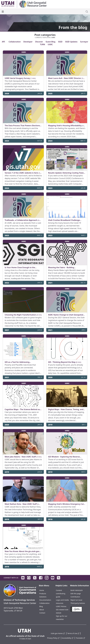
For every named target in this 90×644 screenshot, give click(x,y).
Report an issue (76, 600)
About (42, 610)
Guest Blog (50, 42)
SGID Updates (71, 42)
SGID (60, 42)
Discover (39, 42)
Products (43, 594)
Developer (28, 42)
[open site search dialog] (87, 12)
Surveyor (84, 42)
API (3, 42)
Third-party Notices (78, 603)
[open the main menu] (3, 12)
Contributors (75, 597)
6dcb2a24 (79, 590)
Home (42, 590)
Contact (42, 613)
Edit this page (76, 594)
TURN (42, 44)
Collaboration (15, 42)
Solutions (43, 597)
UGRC (50, 44)
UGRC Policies (61, 606)
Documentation (45, 600)
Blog (41, 606)
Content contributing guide (61, 594)
